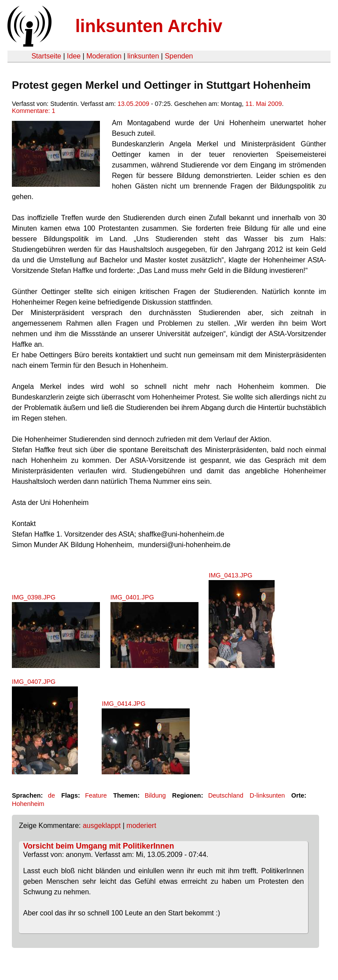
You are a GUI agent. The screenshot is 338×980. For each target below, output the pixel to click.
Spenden (179, 56)
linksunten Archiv (149, 26)
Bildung (155, 795)
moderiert (141, 826)
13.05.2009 (133, 104)
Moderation (104, 56)
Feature (96, 795)
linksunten (143, 56)
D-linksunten (267, 795)
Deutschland (226, 795)
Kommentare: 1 (33, 111)
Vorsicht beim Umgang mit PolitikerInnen (99, 846)
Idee (74, 56)
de (51, 795)
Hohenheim (28, 804)
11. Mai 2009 (263, 104)
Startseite (46, 56)
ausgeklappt (102, 826)
